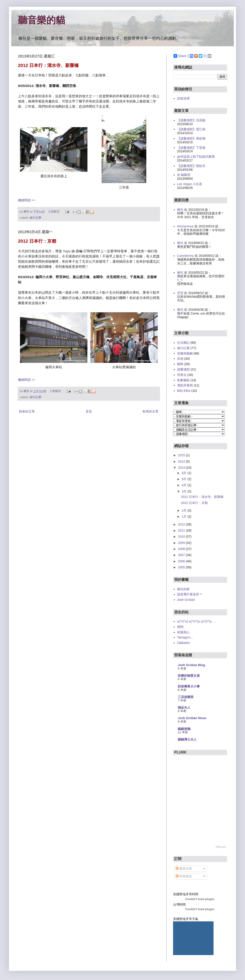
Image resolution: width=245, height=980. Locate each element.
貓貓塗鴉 (184, 729)
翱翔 (180, 627)
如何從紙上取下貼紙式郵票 (196, 157)
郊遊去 (182, 375)
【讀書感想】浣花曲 (191, 120)
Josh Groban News (192, 718)
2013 (182, 468)
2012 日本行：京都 (37, 241)
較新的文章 (27, 411)
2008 (182, 549)
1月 (185, 517)
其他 (180, 359)
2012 (182, 524)
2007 (182, 555)
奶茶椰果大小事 (189, 686)
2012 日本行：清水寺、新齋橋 (48, 65)
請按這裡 (183, 98)
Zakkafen (184, 643)
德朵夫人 (184, 707)
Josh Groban (186, 600)
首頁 (89, 411)
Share (180, 56)
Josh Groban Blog (191, 665)
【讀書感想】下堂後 (191, 148)
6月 (185, 479)
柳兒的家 (183, 589)
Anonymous (185, 226)
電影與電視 (185, 385)
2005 (182, 567)
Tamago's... (185, 637)
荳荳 (180, 293)
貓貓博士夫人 (187, 739)
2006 (182, 561)
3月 (185, 491)
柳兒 (180, 210)
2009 (182, 543)
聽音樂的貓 (42, 20)
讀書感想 (183, 369)
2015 (182, 455)
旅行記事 (36, 218)
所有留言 (184, 876)
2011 (182, 530)
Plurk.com (221, 847)
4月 (185, 485)
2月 (185, 510)
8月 (185, 473)
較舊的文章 (151, 411)
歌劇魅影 (183, 380)
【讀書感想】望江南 (191, 129)
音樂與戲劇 (185, 353)
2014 (182, 461)
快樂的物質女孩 (189, 676)
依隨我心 (183, 632)
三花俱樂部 (186, 697)
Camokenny (186, 256)
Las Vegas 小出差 (190, 184)
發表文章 (184, 869)
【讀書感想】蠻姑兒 (191, 166)
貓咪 (180, 364)
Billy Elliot (184, 391)
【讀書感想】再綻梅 (191, 138)
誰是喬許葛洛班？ (190, 594)
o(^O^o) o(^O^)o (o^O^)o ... (196, 621)
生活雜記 (183, 343)
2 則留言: (55, 212)
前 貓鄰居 (184, 175)
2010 (182, 537)
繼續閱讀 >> (27, 200)
